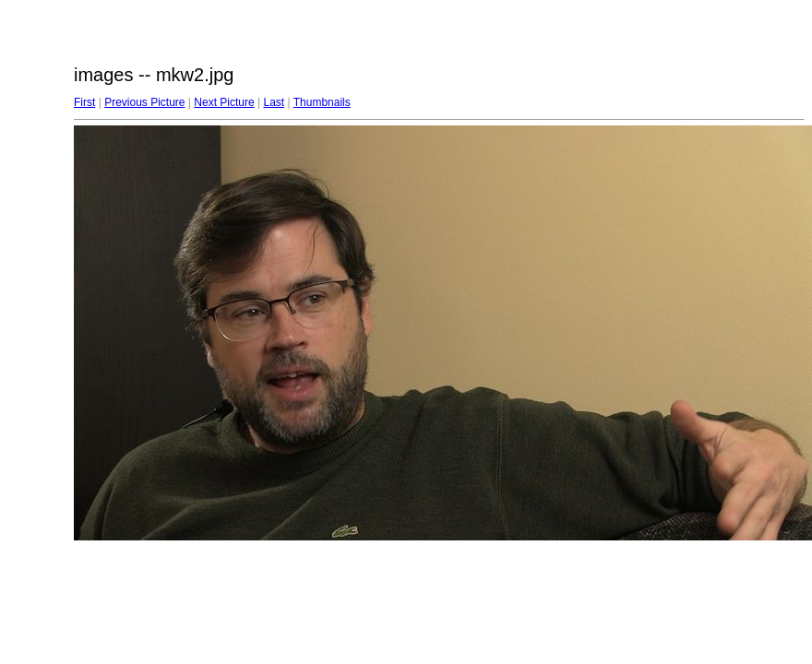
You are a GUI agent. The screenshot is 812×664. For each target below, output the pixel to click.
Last (274, 102)
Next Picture (224, 102)
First (84, 102)
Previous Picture (144, 102)
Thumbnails (322, 102)
